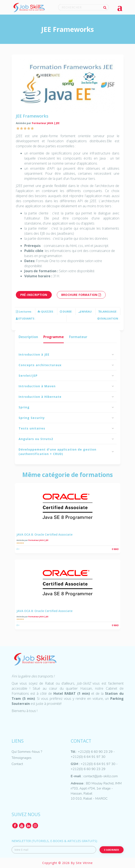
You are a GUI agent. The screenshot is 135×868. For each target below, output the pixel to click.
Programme (54, 337)
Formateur (78, 337)
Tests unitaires (32, 428)
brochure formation (81, 295)
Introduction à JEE (34, 354)
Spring (24, 407)
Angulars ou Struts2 (36, 439)
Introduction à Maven (37, 386)
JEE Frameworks (32, 116)
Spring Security (32, 418)
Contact (17, 764)
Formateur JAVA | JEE (46, 123)
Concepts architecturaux (40, 365)
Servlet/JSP (28, 376)
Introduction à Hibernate (40, 397)
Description (28, 337)
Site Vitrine (84, 863)
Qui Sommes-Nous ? (27, 752)
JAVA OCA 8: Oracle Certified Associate (44, 534)
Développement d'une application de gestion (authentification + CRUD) (57, 452)
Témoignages (22, 758)
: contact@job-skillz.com (94, 776)
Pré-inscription (34, 295)
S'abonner (111, 850)
